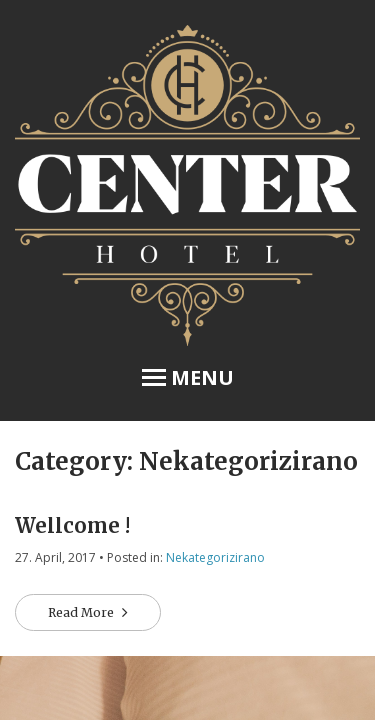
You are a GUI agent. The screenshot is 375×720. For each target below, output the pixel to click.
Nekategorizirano (215, 557)
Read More (82, 612)
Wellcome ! (72, 525)
